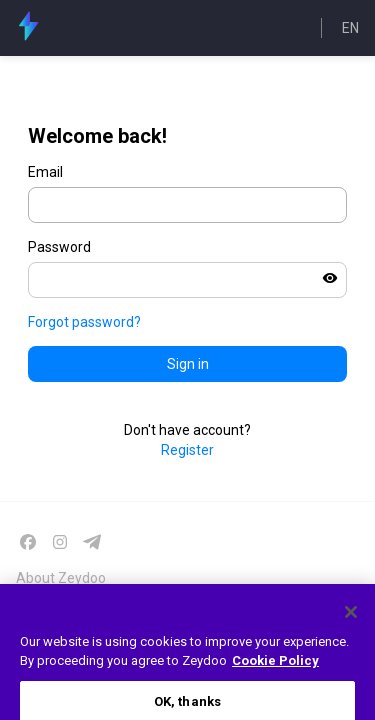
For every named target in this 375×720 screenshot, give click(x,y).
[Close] (351, 619)
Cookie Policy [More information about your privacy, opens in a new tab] (275, 668)
